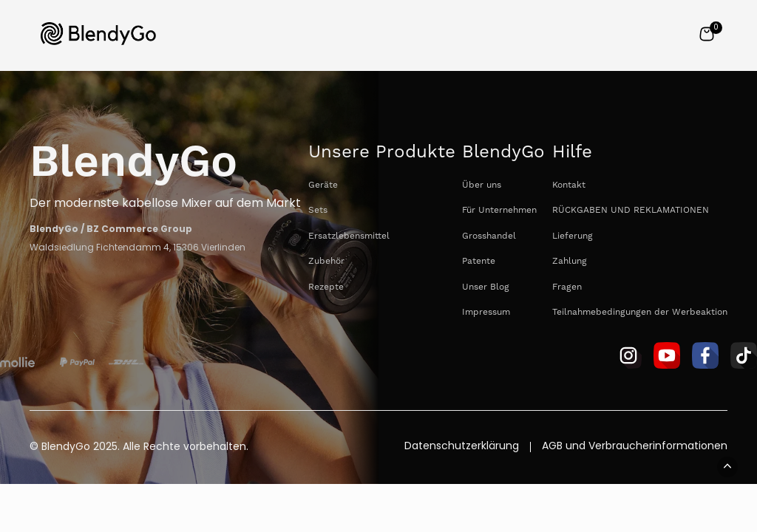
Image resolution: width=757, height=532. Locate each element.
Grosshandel (489, 236)
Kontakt (569, 185)
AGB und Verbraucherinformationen (635, 447)
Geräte (323, 185)
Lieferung (573, 236)
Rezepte (326, 287)
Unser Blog (486, 287)
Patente (479, 261)
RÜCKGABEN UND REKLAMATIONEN (631, 210)
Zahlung (570, 261)
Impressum (486, 312)
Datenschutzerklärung (462, 447)
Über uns (482, 185)
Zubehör (326, 261)
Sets (318, 210)
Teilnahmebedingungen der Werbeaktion (640, 312)
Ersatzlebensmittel (349, 236)
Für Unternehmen (499, 210)
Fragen (567, 287)
